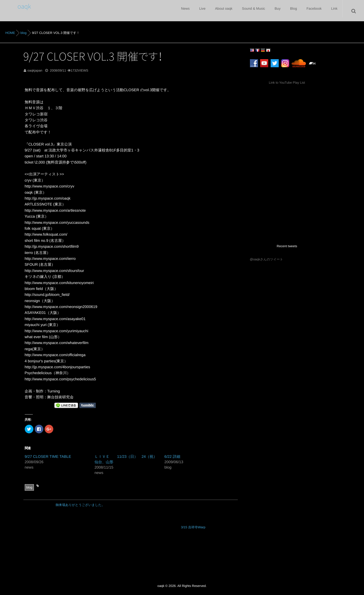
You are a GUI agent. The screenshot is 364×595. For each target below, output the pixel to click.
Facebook (311, 11)
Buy (270, 11)
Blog (288, 11)
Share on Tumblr (88, 405)
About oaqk (212, 11)
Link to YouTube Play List (287, 83)
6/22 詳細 (172, 456)
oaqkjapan (35, 70)
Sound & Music (244, 11)
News (169, 11)
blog (29, 487)
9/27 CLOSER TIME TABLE (48, 456)
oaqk (22, 6)
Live (189, 11)
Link (333, 11)
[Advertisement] (284, 195)
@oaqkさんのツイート (267, 259)
